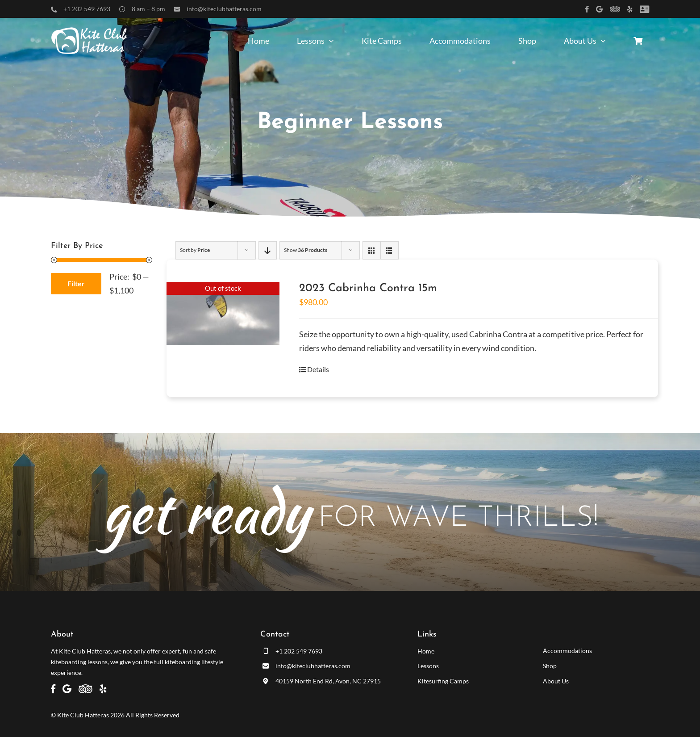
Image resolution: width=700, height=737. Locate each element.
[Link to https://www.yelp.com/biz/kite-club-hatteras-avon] (630, 9)
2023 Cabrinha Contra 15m (368, 288)
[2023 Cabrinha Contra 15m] (223, 314)
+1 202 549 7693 (87, 9)
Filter (76, 283)
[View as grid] (372, 250)
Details (318, 369)
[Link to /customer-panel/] (644, 9)
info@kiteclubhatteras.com (224, 9)
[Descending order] (268, 250)
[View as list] (390, 250)
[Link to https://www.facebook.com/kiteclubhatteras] (587, 9)
